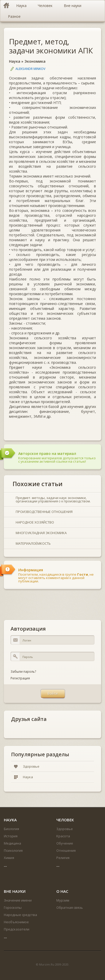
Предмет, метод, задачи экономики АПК (51, 46)
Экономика (35, 61)
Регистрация (20, 678)
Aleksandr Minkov (30, 69)
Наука (15, 61)
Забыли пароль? (23, 672)
